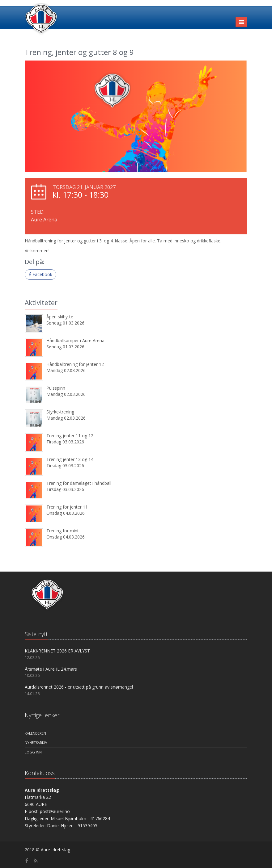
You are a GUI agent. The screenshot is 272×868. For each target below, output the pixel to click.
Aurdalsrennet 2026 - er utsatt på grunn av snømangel (79, 687)
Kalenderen (35, 733)
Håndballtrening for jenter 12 (75, 364)
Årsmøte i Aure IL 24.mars (51, 669)
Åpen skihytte (60, 317)
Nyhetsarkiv (36, 742)
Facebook (40, 274)
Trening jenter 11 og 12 (70, 436)
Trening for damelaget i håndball (79, 483)
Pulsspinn (56, 388)
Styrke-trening (60, 412)
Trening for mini (62, 531)
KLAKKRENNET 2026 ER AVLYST (57, 651)
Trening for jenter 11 (67, 507)
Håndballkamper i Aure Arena (75, 340)
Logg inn (33, 752)
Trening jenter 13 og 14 (70, 459)
